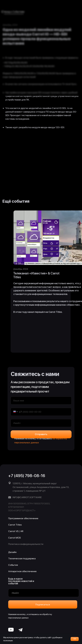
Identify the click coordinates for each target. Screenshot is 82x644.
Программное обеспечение (23, 518)
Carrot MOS (15, 538)
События (13, 565)
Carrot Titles (15, 525)
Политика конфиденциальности (26, 544)
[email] (41, 423)
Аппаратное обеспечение (22, 571)
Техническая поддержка (22, 558)
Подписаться (43, 604)
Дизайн (12, 552)
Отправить (41, 434)
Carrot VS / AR (16, 531)
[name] (41, 401)
